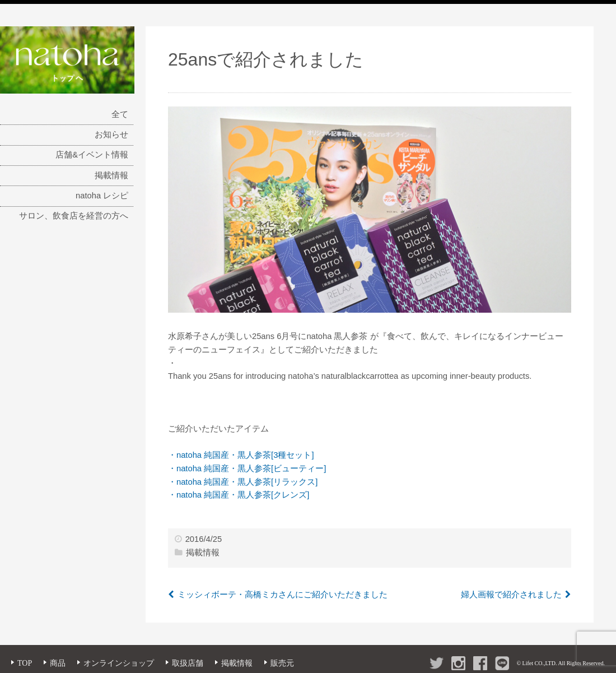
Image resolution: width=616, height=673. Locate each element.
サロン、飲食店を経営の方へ (74, 216)
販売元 (282, 663)
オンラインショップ (119, 663)
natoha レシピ (102, 196)
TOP (25, 663)
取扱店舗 (188, 663)
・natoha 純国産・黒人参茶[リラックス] (243, 482)
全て (120, 114)
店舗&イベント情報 (92, 155)
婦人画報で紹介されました (511, 595)
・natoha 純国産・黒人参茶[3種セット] (241, 455)
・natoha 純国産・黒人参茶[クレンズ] (239, 495)
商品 (58, 663)
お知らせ (111, 134)
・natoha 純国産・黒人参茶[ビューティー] (247, 468)
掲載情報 (111, 175)
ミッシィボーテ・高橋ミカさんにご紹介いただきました (283, 595)
